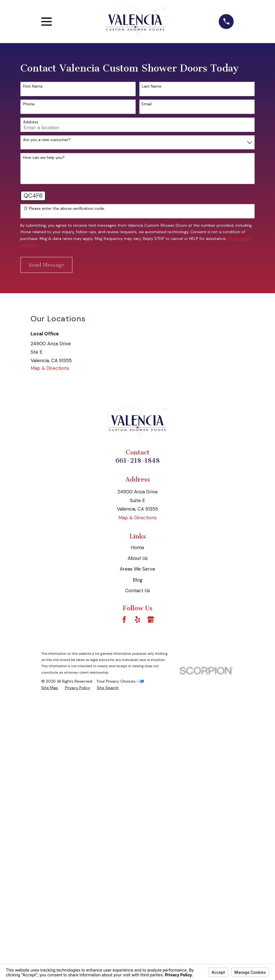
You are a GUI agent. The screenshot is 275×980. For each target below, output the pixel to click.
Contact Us (137, 591)
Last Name (152, 86)
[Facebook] (124, 620)
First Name (33, 86)
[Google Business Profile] (151, 620)
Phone (29, 104)
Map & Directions (50, 368)
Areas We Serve (137, 569)
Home (137, 547)
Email (147, 104)
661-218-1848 (138, 461)
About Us (138, 558)
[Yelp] (137, 620)
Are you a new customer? (47, 140)
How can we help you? (44, 158)
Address (31, 122)
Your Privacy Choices (120, 681)
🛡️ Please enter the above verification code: (64, 209)
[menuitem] (50, 688)
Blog (138, 580)
